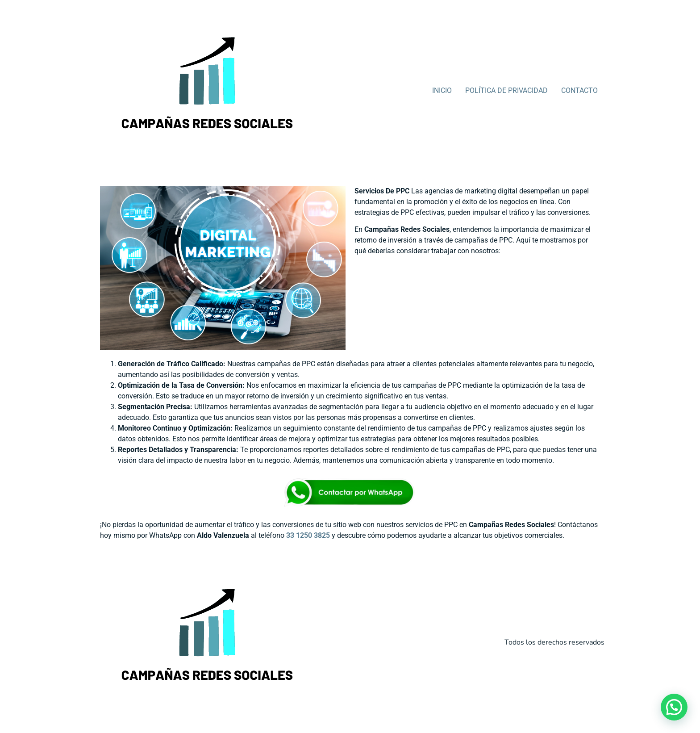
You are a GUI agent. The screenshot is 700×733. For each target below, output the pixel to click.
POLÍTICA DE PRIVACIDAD (506, 90)
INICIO (442, 90)
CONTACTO (579, 90)
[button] (674, 707)
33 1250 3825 (308, 535)
